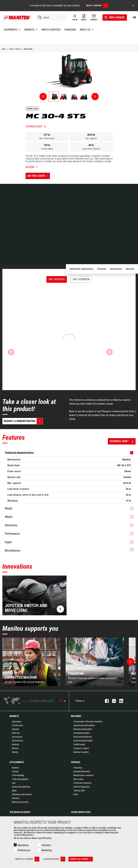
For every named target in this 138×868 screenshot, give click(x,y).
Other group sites (81, 812)
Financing (78, 768)
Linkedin (120, 701)
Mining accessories (20, 802)
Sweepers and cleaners (22, 794)
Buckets (15, 768)
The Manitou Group (20, 812)
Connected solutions (82, 783)
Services (76, 762)
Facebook (105, 701)
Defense (16, 744)
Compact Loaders (81, 748)
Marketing (47, 850)
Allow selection (54, 859)
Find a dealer (114, 17)
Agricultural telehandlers (84, 725)
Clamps (15, 771)
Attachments (17, 762)
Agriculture (17, 722)
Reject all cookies (27, 859)
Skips (14, 791)
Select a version (97, 6)
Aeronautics (17, 737)
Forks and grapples (20, 779)
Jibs (14, 783)
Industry (15, 729)
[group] (31, 662)
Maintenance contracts (83, 775)
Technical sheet (34, 126)
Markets (14, 716)
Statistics (46, 845)
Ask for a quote (39, 176)
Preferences (24, 850)
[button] (130, 662)
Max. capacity (91, 138)
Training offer (79, 791)
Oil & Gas (16, 733)
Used (76, 794)
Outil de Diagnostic (82, 787)
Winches (16, 798)
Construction (17, 725)
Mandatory (23, 845)
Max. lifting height (47, 138)
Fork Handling (18, 775)
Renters (15, 748)
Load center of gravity (91, 149)
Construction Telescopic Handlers (88, 722)
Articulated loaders (82, 733)
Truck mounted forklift (83, 741)
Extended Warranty (82, 771)
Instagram (112, 701)
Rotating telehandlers (83, 729)
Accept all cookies (81, 859)
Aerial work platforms (83, 737)
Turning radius (47, 149)
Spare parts (78, 779)
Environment (17, 741)
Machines (76, 716)
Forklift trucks (79, 744)
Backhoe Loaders (81, 752)
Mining (15, 752)
